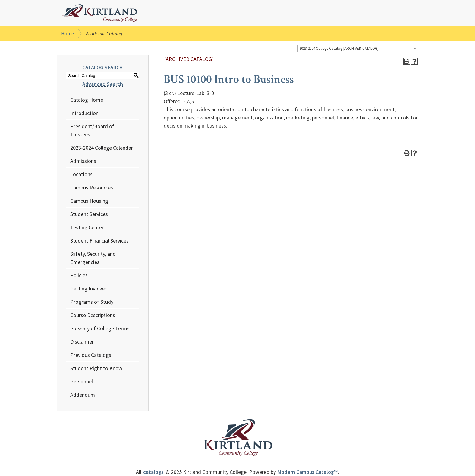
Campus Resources (92, 187)
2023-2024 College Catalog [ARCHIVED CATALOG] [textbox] (339, 48)
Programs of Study (92, 302)
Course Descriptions (93, 315)
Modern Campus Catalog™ (308, 472)
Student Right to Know (96, 368)
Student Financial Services (99, 241)
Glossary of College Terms (100, 328)
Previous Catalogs (91, 355)
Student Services (89, 214)
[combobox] (358, 48)
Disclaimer (82, 342)
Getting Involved (89, 289)
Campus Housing (89, 201)
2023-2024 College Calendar (102, 148)
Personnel (82, 381)
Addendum (83, 395)
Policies (79, 275)
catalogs (153, 472)
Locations (81, 174)
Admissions (83, 161)
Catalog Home (87, 100)
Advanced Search (103, 84)
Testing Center (87, 227)
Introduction (84, 113)
